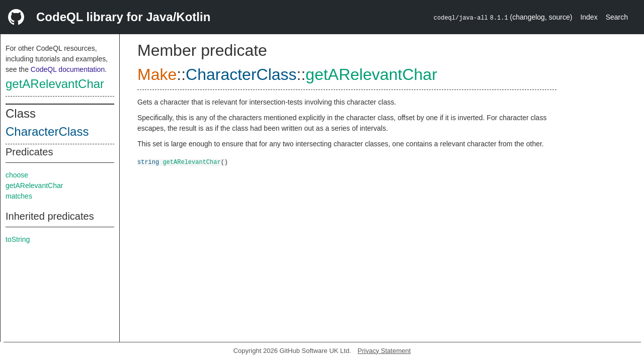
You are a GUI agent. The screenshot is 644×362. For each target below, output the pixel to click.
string (148, 162)
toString (18, 239)
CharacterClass (47, 131)
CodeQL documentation (68, 69)
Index (589, 17)
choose (17, 175)
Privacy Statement (384, 351)
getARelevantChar (55, 84)
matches (19, 196)
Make (157, 74)
